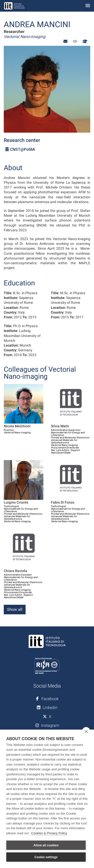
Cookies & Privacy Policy (49, 833)
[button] (65, 41)
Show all (15, 609)
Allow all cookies (46, 845)
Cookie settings (46, 857)
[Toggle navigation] (88, 6)
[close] (86, 731)
